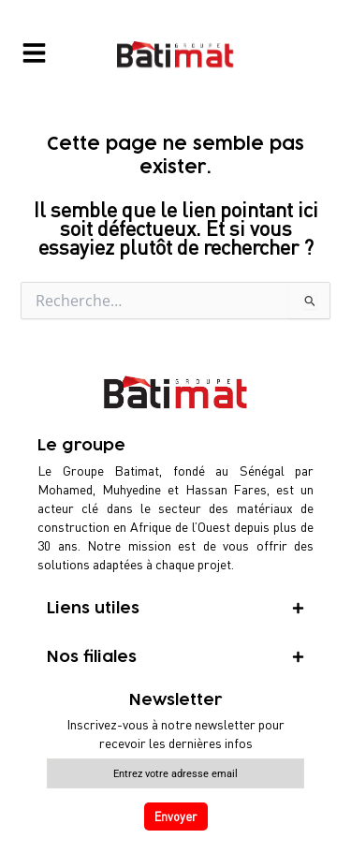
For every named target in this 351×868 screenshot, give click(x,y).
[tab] (175, 609)
